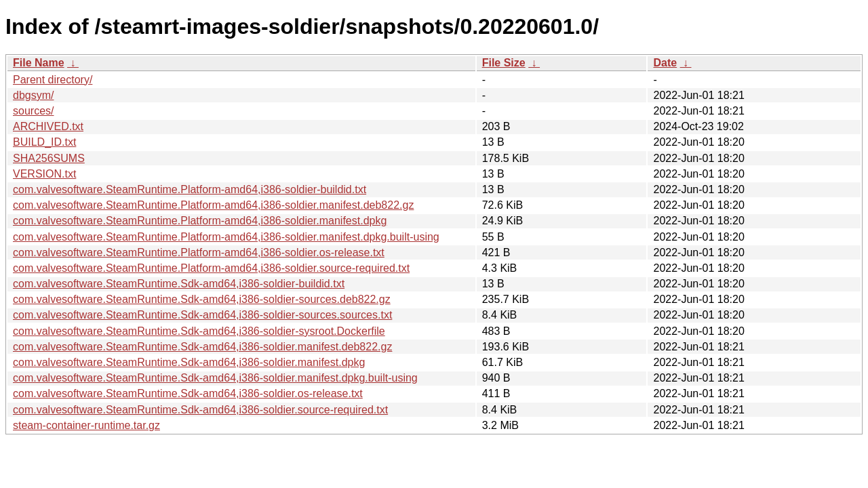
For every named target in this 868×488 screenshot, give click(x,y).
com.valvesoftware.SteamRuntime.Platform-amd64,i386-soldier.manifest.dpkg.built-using (226, 237)
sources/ (33, 111)
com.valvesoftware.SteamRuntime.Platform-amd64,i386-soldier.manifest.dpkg (200, 221)
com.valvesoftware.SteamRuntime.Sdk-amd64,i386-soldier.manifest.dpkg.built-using (215, 378)
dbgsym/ (33, 95)
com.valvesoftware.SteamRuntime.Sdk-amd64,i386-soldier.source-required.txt (200, 410)
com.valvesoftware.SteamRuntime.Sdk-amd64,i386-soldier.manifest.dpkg (189, 362)
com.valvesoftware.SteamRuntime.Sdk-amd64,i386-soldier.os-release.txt (188, 393)
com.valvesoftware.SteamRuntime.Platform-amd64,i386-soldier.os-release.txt (199, 252)
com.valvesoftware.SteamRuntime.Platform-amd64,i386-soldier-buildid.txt (190, 189)
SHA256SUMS (49, 158)
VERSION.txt (44, 174)
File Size (504, 63)
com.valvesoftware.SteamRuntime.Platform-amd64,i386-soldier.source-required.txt (211, 268)
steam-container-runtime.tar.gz (86, 425)
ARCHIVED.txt (48, 126)
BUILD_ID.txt (44, 142)
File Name (39, 63)
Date (665, 63)
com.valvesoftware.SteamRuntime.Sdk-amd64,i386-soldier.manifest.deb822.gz (202, 347)
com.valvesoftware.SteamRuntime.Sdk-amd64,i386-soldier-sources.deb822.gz (202, 299)
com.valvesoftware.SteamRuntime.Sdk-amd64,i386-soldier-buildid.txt (179, 284)
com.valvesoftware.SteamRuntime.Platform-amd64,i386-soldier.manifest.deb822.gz (213, 205)
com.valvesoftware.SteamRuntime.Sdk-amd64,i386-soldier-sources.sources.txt (202, 315)
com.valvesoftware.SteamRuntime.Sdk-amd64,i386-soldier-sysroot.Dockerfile (199, 331)
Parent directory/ (53, 80)
